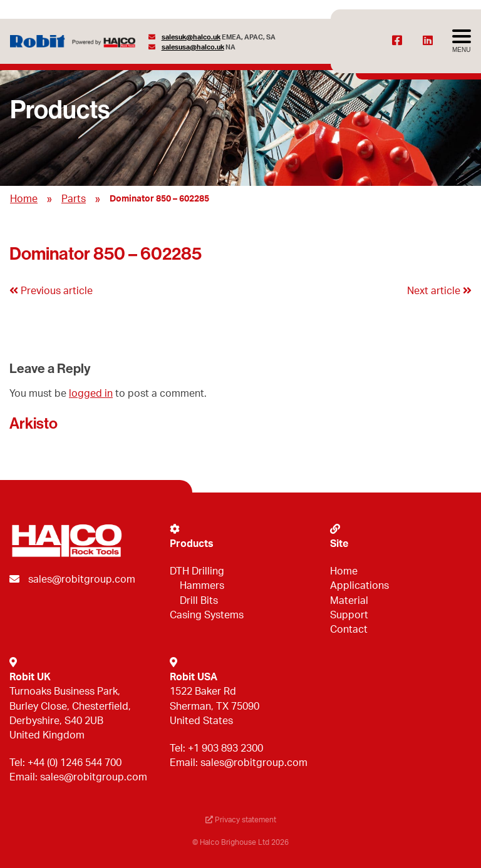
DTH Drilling (197, 571)
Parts (74, 199)
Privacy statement (241, 820)
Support (349, 615)
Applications (359, 586)
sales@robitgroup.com (82, 580)
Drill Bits (199, 601)
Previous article (51, 291)
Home (24, 199)
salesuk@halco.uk (191, 37)
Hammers (202, 586)
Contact (349, 630)
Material (349, 601)
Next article (439, 291)
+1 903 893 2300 (225, 748)
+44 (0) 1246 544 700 (75, 763)
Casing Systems (207, 615)
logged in (91, 394)
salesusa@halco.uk (193, 47)
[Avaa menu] (462, 41)
